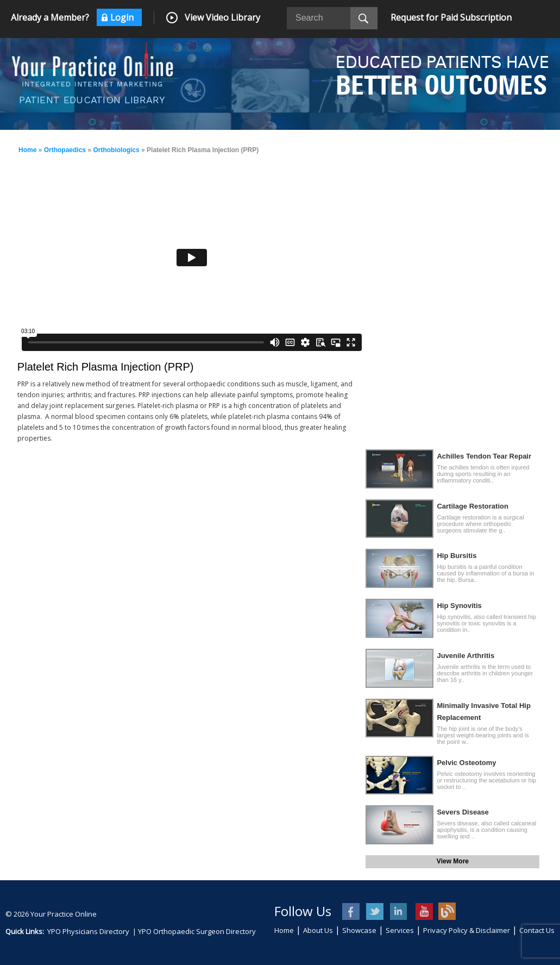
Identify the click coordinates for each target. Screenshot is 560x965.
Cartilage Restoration (472, 506)
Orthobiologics (116, 150)
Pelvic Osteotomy (466, 763)
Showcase (359, 930)
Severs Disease (463, 812)
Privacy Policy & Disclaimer (467, 930)
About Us (318, 930)
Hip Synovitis (459, 606)
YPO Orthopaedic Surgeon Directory (197, 931)
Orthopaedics (65, 150)
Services (400, 930)
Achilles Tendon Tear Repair (484, 456)
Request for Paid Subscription (451, 17)
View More (453, 861)
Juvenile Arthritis (465, 656)
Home (27, 150)
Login (122, 17)
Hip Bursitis (457, 556)
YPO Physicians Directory (88, 931)
